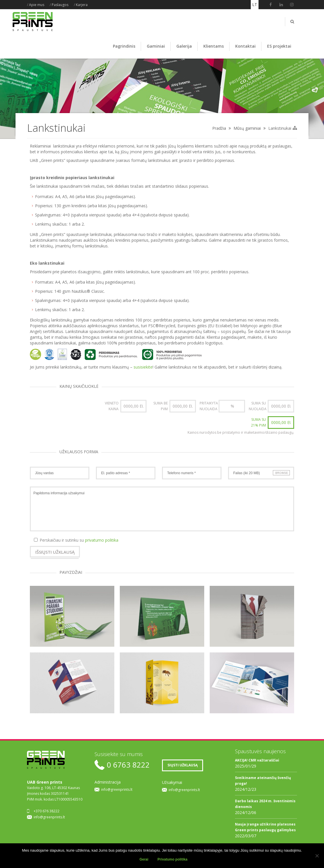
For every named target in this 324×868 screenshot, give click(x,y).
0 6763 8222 (128, 765)
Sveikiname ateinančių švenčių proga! (263, 781)
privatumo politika (102, 540)
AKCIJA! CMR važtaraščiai (257, 760)
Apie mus (37, 5)
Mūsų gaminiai (247, 128)
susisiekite (143, 367)
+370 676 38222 (47, 811)
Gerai (144, 859)
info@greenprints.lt (49, 817)
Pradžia (219, 128)
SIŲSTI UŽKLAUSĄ (183, 765)
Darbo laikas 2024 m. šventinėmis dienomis (265, 804)
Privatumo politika (172, 859)
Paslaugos (60, 5)
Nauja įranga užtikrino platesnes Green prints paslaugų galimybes (265, 827)
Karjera (82, 5)
